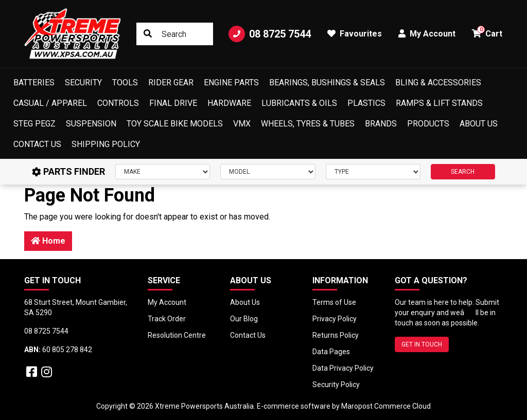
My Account (167, 302)
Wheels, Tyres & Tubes (308, 124)
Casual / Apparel (50, 103)
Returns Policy (336, 335)
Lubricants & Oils (299, 103)
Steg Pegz (34, 124)
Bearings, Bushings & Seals (327, 83)
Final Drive (173, 103)
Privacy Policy (335, 319)
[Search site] (148, 34)
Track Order (167, 319)
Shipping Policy (106, 144)
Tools (125, 83)
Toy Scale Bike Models (175, 124)
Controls (118, 103)
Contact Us (37, 144)
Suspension (91, 124)
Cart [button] (487, 32)
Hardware (229, 103)
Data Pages (331, 352)
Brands (381, 124)
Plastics (366, 103)
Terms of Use (334, 302)
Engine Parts (231, 83)
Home (48, 241)
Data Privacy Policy (343, 368)
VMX (242, 124)
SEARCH (463, 172)
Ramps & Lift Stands (439, 103)
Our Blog (244, 319)
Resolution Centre (177, 335)
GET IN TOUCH (422, 344)
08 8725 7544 (270, 34)
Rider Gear (171, 83)
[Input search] (175, 34)
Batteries (34, 83)
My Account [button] (427, 34)
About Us (479, 124)
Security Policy (336, 385)
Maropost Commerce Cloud (386, 406)
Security (83, 83)
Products (428, 124)
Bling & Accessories (438, 83)
